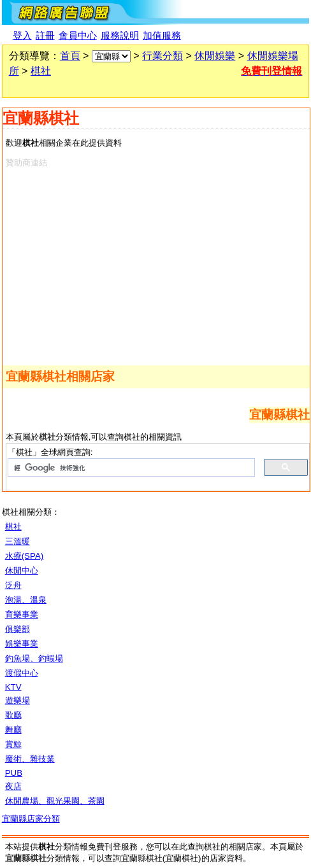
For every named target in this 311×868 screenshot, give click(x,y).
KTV (13, 687)
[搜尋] (130, 468)
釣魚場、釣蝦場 (34, 658)
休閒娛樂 (215, 56)
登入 (22, 36)
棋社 (41, 71)
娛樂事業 (22, 644)
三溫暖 (18, 541)
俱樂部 (18, 629)
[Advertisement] (154, 264)
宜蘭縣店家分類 (31, 819)
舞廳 (13, 730)
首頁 (70, 56)
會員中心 (78, 36)
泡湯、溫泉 (26, 600)
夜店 (13, 786)
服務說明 (120, 36)
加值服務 (162, 36)
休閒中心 (22, 570)
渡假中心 (22, 673)
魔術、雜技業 (30, 759)
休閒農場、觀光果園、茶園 (55, 801)
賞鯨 (13, 744)
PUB (14, 773)
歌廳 (13, 715)
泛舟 (13, 585)
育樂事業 (22, 614)
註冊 (45, 36)
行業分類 (163, 56)
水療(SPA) (25, 556)
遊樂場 (18, 700)
